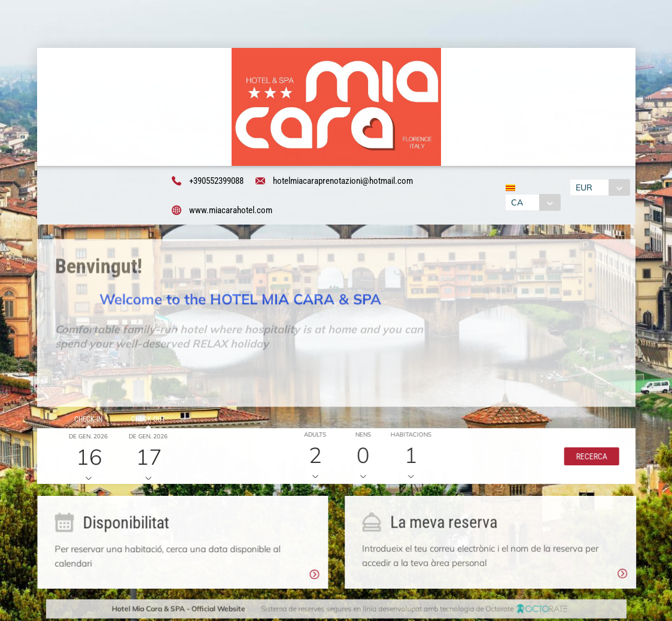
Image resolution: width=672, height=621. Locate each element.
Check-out (146, 421)
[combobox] (532, 203)
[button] (588, 458)
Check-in (86, 421)
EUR (585, 188)
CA (516, 203)
